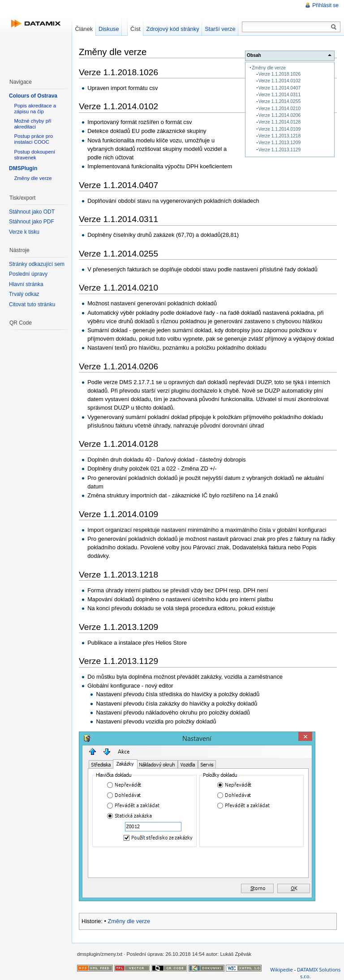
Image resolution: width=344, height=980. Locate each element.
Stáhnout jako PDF (32, 222)
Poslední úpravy (28, 274)
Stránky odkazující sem (37, 264)
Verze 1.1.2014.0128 (279, 122)
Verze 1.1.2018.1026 (279, 74)
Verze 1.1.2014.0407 (279, 88)
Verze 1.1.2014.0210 (279, 109)
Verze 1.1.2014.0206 (279, 115)
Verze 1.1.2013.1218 (279, 136)
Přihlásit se (325, 5)
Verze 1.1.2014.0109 (279, 129)
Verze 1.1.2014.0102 (279, 81)
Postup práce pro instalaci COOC (33, 139)
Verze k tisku (24, 232)
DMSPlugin (23, 168)
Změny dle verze (269, 68)
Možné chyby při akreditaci (32, 124)
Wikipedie (282, 969)
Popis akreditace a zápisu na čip (35, 109)
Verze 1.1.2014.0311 (279, 95)
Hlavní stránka (26, 284)
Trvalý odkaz (24, 294)
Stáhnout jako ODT (32, 212)
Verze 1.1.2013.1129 (279, 150)
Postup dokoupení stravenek (34, 155)
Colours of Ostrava (33, 96)
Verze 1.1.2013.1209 (279, 143)
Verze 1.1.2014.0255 (279, 101)
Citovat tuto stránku (32, 304)
